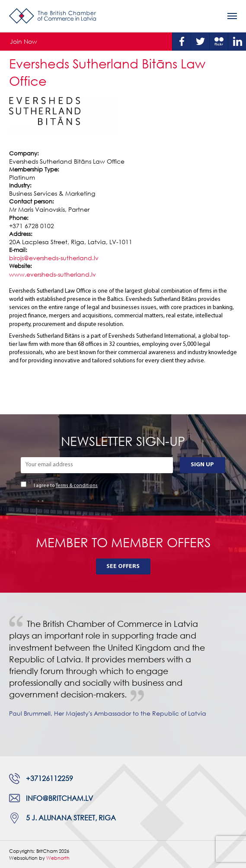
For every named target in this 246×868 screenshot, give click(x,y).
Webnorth (58, 858)
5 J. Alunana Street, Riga (71, 818)
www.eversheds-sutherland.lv (53, 274)
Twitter (200, 42)
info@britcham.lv (59, 798)
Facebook (182, 42)
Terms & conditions (77, 486)
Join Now (24, 41)
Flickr (219, 42)
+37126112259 (50, 778)
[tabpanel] (123, 674)
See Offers (123, 566)
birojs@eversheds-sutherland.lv (54, 258)
